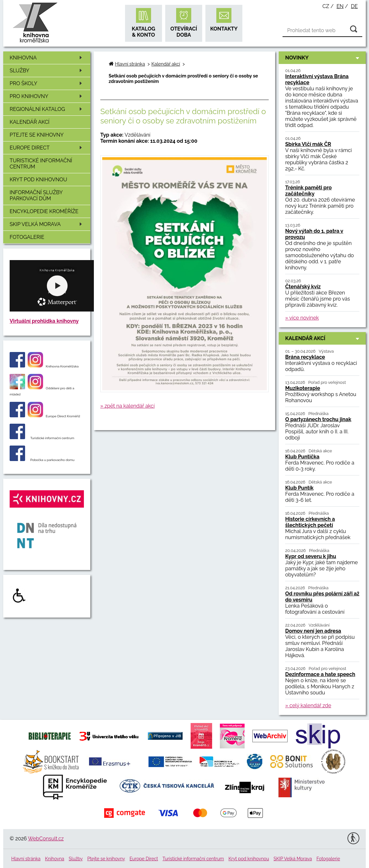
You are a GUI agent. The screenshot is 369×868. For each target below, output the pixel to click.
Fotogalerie (27, 237)
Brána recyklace (305, 357)
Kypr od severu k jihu (310, 556)
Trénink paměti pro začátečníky (308, 191)
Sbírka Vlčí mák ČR (308, 144)
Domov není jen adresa (313, 631)
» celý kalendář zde (308, 705)
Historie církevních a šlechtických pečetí (310, 522)
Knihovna (47, 58)
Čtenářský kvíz (303, 287)
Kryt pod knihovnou (38, 180)
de (354, 6)
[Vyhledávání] (322, 31)
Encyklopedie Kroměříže (44, 211)
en (340, 6)
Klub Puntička (302, 457)
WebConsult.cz (46, 839)
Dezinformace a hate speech (320, 674)
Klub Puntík (299, 488)
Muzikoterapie (303, 388)
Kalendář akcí (30, 122)
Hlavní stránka (130, 64)
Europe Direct (47, 148)
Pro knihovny (47, 96)
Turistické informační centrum (41, 164)
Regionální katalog (47, 109)
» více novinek (302, 318)
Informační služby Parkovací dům (36, 195)
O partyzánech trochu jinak (318, 419)
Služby (47, 71)
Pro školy (47, 83)
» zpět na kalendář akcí (127, 406)
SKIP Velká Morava (47, 224)
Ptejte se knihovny (37, 135)
